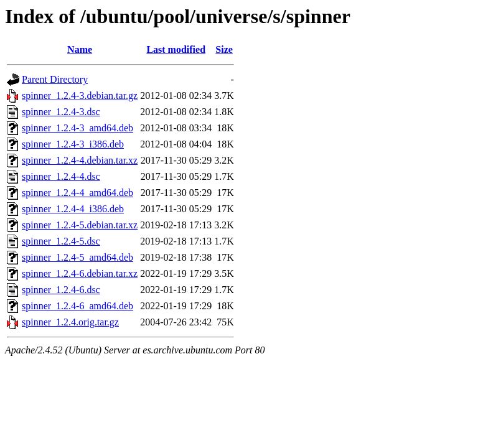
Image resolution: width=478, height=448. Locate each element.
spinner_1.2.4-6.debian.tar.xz (80, 273)
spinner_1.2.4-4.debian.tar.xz (80, 160)
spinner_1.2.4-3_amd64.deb (77, 128)
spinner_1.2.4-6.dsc (61, 290)
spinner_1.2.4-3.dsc (61, 112)
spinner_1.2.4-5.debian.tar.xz (80, 225)
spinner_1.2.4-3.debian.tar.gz (80, 96)
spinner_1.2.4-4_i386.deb (73, 209)
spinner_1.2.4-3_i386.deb (73, 144)
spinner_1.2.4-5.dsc (61, 241)
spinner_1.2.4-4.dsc (61, 176)
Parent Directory (55, 79)
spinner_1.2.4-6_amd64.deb (77, 306)
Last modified (176, 49)
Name (80, 49)
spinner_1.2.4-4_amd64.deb (77, 193)
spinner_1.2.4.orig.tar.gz (70, 322)
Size (224, 49)
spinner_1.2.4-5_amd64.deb (77, 257)
